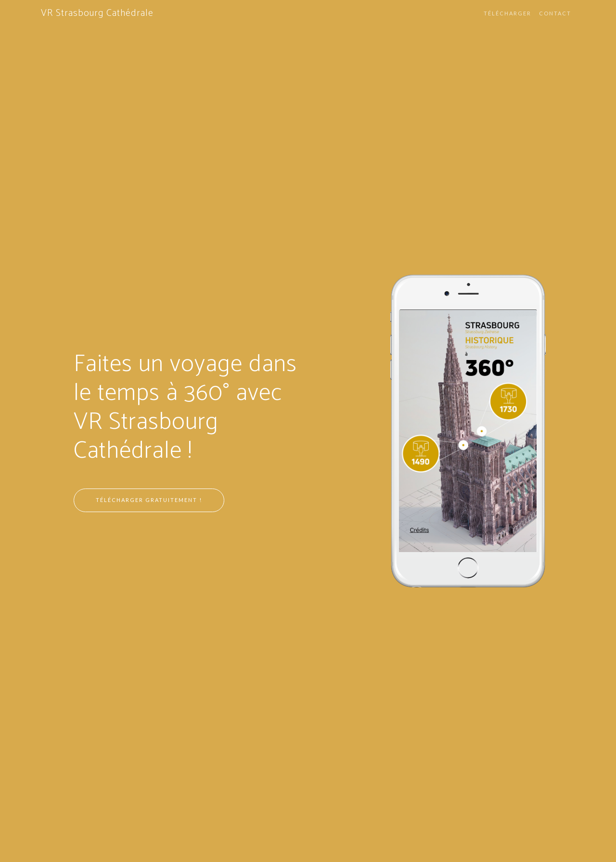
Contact (555, 13)
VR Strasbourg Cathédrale (97, 13)
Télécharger (507, 13)
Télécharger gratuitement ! (149, 500)
